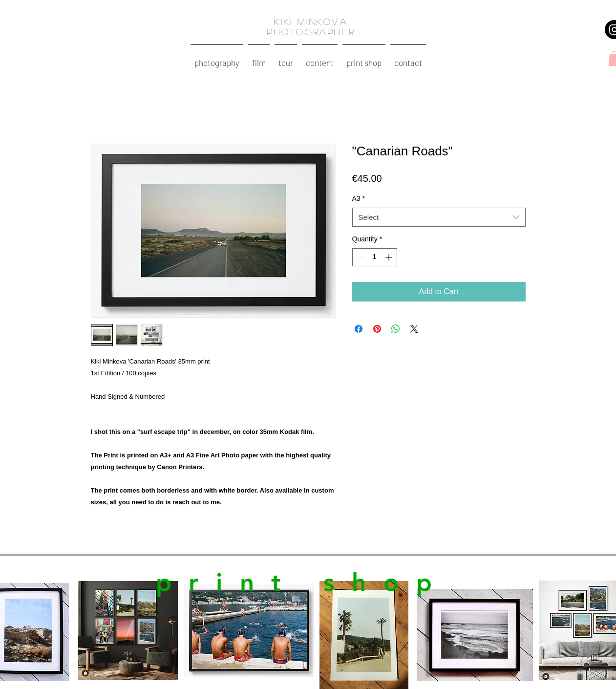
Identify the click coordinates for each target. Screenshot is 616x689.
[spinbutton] (375, 257)
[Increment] (390, 257)
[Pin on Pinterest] (377, 329)
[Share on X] (414, 329)
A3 (359, 198)
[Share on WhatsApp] (396, 329)
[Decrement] (360, 257)
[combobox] (439, 217)
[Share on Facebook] (359, 329)
